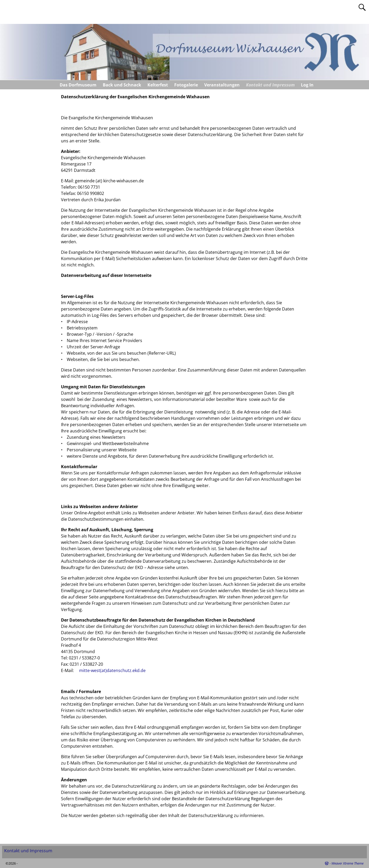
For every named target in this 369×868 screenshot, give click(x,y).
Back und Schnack (122, 85)
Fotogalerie (186, 85)
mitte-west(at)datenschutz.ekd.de (112, 670)
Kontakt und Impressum (270, 85)
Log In (307, 85)
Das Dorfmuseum (78, 85)
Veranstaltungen (222, 85)
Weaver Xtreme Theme (347, 863)
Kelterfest (158, 85)
